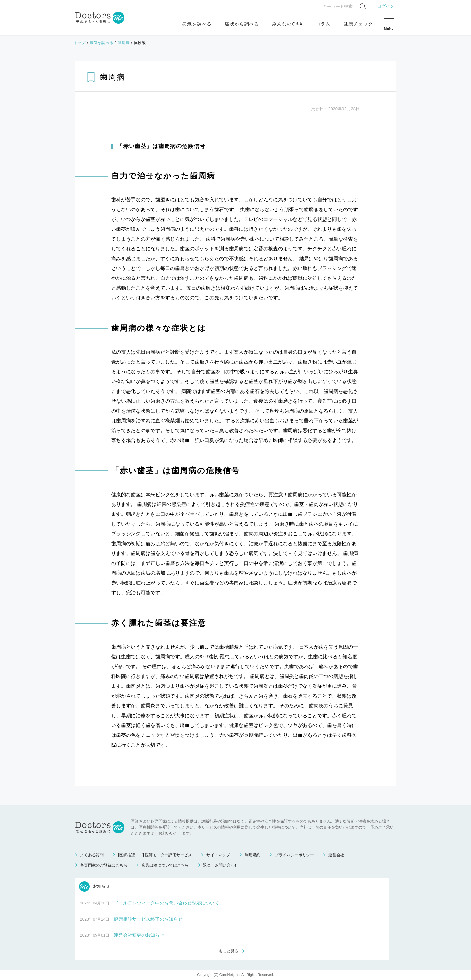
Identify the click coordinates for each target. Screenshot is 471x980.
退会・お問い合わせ (221, 865)
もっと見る (229, 951)
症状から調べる (242, 24)
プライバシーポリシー (294, 855)
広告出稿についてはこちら (165, 865)
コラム (323, 24)
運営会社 (336, 855)
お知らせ (95, 887)
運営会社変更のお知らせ (139, 935)
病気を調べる (197, 24)
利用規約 (253, 855)
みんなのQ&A (287, 24)
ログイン (386, 6)
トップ (79, 43)
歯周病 (124, 43)
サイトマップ (218, 855)
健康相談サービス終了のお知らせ (148, 919)
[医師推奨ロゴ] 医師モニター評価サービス (155, 855)
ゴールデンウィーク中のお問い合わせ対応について (166, 903)
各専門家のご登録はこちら (104, 865)
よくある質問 (92, 855)
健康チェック (358, 24)
